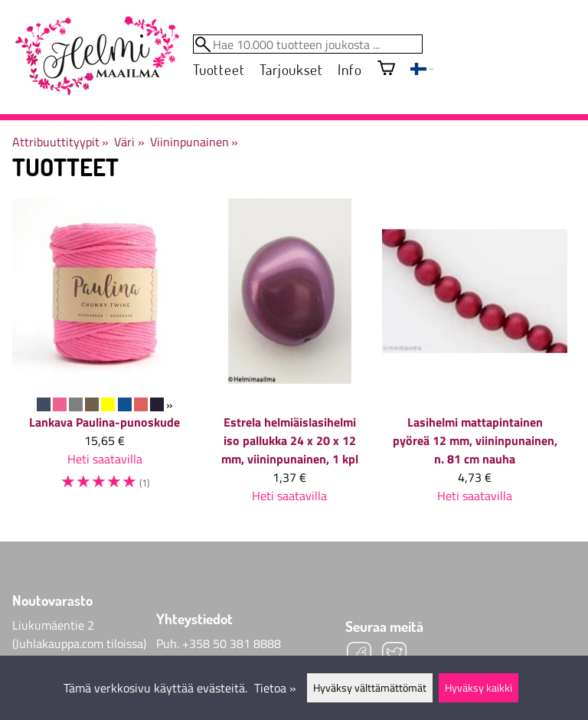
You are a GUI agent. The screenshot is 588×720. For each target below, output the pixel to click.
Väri (129, 142)
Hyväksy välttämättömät (370, 688)
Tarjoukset (291, 69)
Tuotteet (219, 69)
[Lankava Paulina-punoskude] (105, 352)
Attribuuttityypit (60, 142)
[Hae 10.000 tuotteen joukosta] (308, 44)
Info (350, 69)
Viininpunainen (194, 142)
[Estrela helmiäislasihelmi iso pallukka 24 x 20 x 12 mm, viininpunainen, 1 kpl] (290, 358)
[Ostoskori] (386, 69)
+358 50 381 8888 (232, 643)
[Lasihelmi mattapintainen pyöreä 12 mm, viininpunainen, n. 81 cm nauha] (475, 358)
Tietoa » (275, 688)
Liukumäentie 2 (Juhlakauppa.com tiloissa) (79, 634)
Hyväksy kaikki (479, 688)
